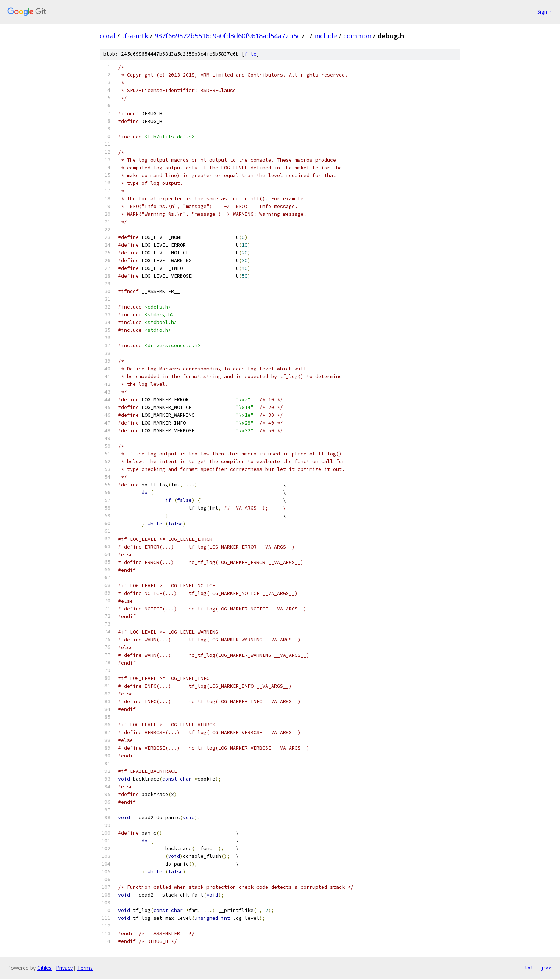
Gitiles (44, 968)
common (357, 36)
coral (108, 36)
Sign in (545, 12)
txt (529, 968)
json (547, 968)
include (326, 36)
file (251, 54)
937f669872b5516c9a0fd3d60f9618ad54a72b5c (227, 36)
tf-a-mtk (135, 36)
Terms (85, 968)
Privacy (64, 968)
